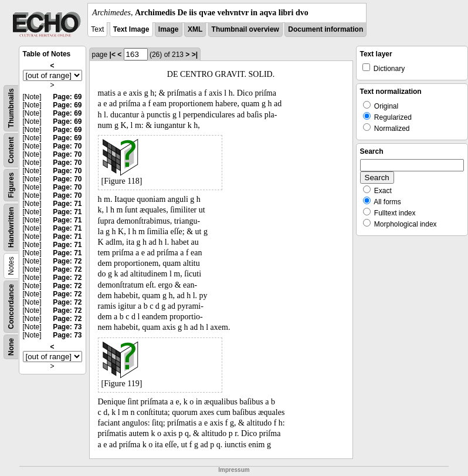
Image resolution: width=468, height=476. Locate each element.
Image (169, 29)
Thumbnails (11, 108)
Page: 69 (67, 97)
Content (11, 150)
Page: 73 (67, 327)
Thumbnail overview (245, 29)
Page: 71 (67, 204)
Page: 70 (67, 146)
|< (113, 55)
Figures (11, 185)
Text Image (131, 29)
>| (195, 55)
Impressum (234, 470)
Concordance (11, 307)
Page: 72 (67, 261)
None (11, 347)
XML (195, 29)
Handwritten (11, 227)
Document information (325, 29)
